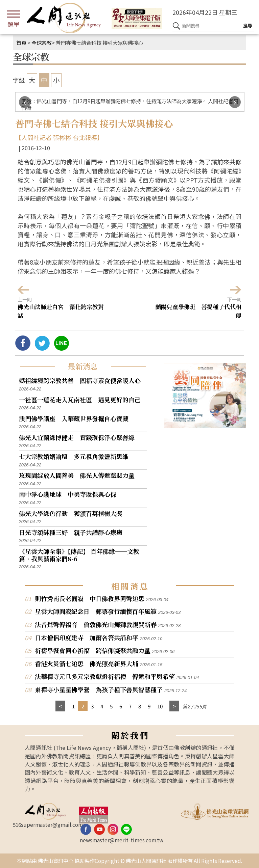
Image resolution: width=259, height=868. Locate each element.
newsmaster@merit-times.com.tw (122, 840)
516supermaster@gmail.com (48, 824)
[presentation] (25, 102)
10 (160, 706)
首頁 (21, 43)
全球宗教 (42, 43)
